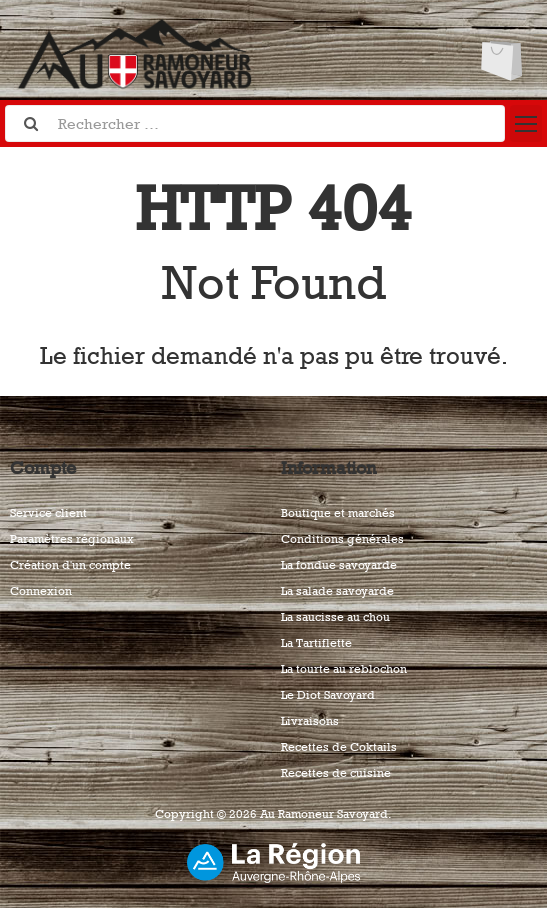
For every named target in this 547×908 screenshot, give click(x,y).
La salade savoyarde (337, 591)
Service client (48, 513)
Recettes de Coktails (339, 747)
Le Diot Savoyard (328, 695)
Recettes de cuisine (336, 773)
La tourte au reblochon (344, 669)
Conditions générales (342, 539)
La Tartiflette (316, 643)
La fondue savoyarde (339, 565)
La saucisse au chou (335, 617)
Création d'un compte (70, 565)
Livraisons (310, 721)
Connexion (41, 591)
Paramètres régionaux (72, 539)
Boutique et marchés (338, 513)
